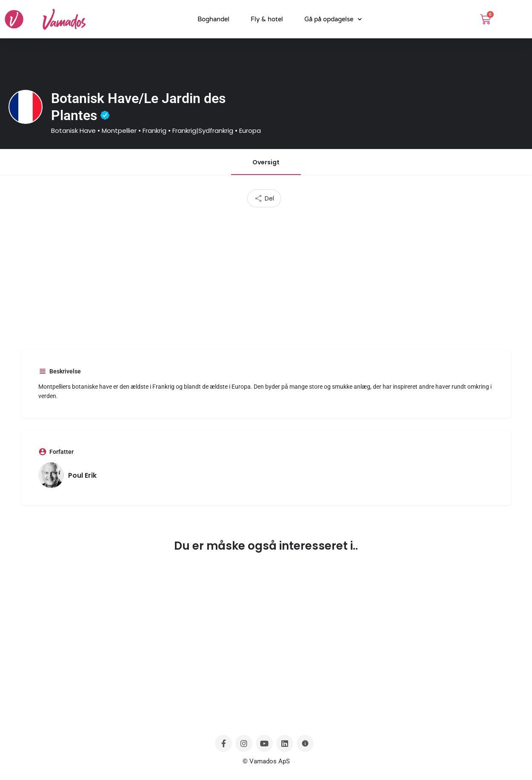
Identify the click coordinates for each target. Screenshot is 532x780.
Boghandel (213, 19)
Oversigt (266, 162)
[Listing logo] (26, 107)
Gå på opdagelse (333, 19)
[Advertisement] (266, 275)
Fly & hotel (267, 19)
